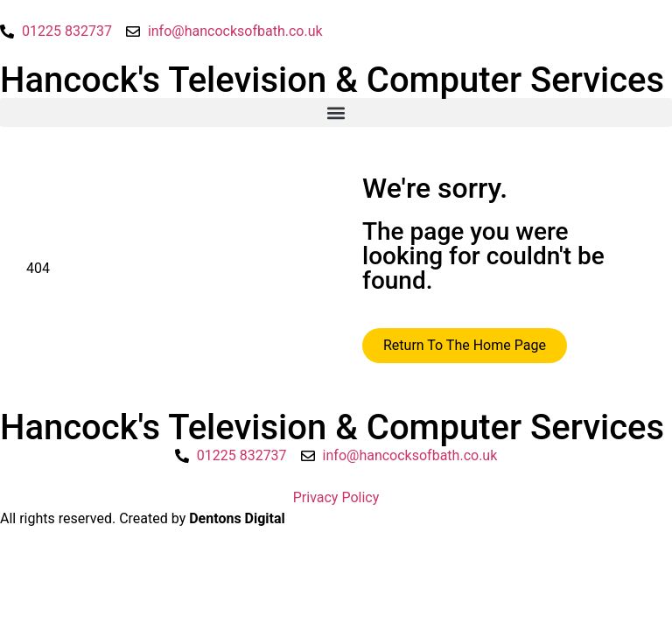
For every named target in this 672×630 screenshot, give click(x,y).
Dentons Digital (237, 518)
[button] (336, 112)
